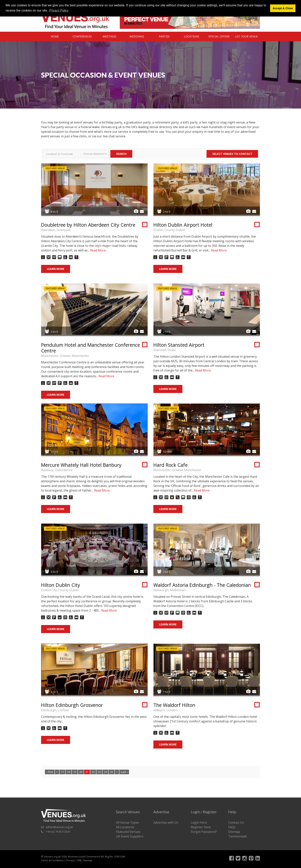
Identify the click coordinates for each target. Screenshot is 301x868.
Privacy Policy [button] (59, 10)
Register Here (201, 827)
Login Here (199, 822)
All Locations (125, 827)
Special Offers (219, 36)
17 (62, 772)
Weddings (137, 36)
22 (93, 772)
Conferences (82, 36)
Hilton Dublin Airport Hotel (183, 225)
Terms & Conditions (52, 860)
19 (75, 772)
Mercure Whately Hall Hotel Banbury (81, 465)
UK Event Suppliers (130, 836)
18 (69, 772)
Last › (124, 772)
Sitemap (234, 832)
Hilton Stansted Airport (179, 345)
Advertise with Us (166, 822)
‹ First (50, 772)
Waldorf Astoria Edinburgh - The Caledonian (202, 585)
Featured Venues (128, 832)
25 (112, 772)
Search (121, 154)
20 (81, 772)
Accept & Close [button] (283, 8)
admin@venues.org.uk (59, 827)
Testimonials (238, 836)
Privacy (70, 860)
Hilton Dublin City (61, 585)
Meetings (110, 36)
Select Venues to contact (232, 154)
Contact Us (236, 822)
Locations (192, 36)
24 (105, 772)
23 (99, 772)
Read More (98, 250)
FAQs (232, 827)
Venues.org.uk (52, 856)
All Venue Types (127, 822)
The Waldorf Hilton (174, 705)
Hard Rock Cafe (170, 465)
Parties (164, 36)
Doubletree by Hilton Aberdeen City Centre (88, 225)
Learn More (56, 269)
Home (55, 36)
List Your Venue (246, 36)
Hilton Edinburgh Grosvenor (72, 705)
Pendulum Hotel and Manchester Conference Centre (91, 348)
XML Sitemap (85, 860)
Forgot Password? (204, 832)
